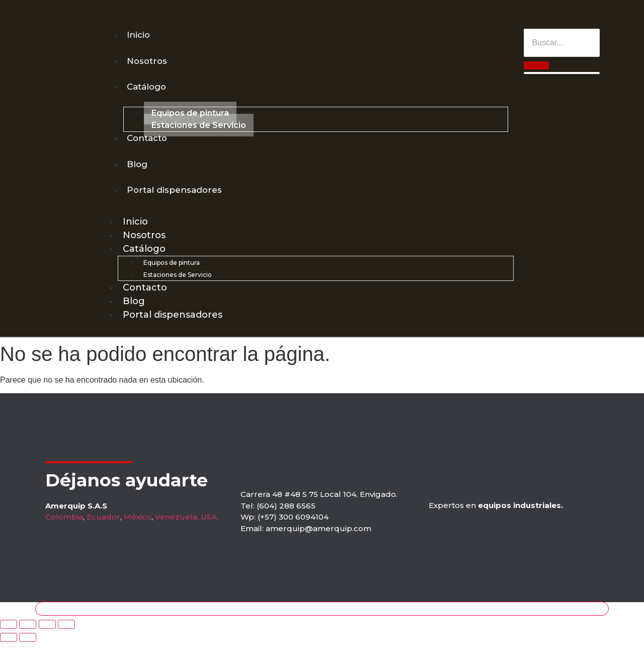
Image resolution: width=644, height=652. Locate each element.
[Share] (28, 634)
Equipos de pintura (190, 118)
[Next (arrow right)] (28, 647)
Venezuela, (177, 527)
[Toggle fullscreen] (47, 634)
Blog (138, 171)
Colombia (64, 527)
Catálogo (149, 91)
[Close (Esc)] (9, 634)
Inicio (140, 35)
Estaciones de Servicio (199, 130)
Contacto (149, 143)
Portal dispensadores (177, 199)
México (138, 527)
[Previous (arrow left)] (9, 647)
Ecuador (103, 527)
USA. (210, 527)
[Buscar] (562, 43)
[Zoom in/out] (66, 634)
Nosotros (149, 63)
